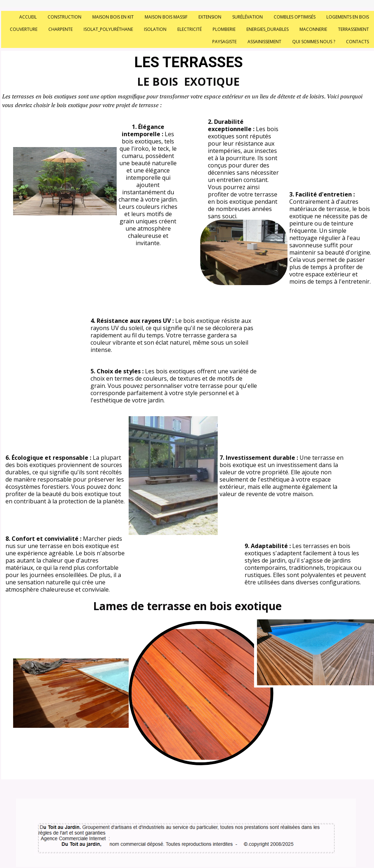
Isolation (155, 29)
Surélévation (248, 17)
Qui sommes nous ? (314, 42)
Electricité (190, 29)
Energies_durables (268, 29)
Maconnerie (313, 29)
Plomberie (224, 29)
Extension (210, 17)
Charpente (61, 29)
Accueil (28, 17)
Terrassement (353, 29)
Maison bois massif (166, 17)
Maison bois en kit (113, 17)
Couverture (24, 29)
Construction (65, 17)
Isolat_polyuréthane (108, 29)
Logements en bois (348, 17)
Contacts (357, 42)
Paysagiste (224, 42)
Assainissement (264, 42)
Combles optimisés (295, 17)
